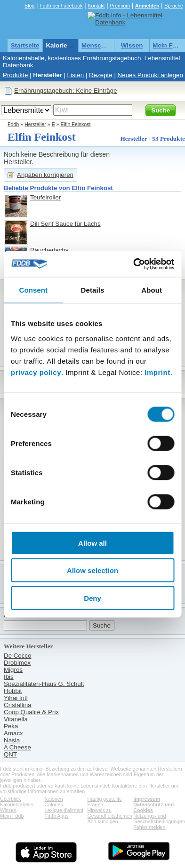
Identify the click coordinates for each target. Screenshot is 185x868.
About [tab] (152, 290)
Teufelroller (45, 197)
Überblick (10, 799)
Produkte (15, 75)
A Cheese (17, 747)
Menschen (97, 45)
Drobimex (17, 663)
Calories (54, 804)
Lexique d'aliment (64, 810)
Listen (76, 75)
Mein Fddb (168, 45)
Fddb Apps (57, 816)
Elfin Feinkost (76, 124)
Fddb (13, 124)
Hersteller (48, 75)
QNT (10, 754)
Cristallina (18, 705)
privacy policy (36, 372)
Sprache (174, 6)
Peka (11, 726)
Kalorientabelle (68, 45)
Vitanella (16, 719)
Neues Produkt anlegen (150, 75)
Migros (13, 670)
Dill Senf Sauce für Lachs (65, 224)
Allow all (92, 543)
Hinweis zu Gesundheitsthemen (110, 813)
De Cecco (18, 656)
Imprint (157, 372)
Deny (92, 598)
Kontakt (96, 6)
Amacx (13, 733)
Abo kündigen (103, 821)
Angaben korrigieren (45, 175)
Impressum (147, 799)
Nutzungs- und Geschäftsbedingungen (159, 819)
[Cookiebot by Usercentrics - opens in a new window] (133, 264)
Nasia (12, 740)
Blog (29, 6)
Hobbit (13, 691)
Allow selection (92, 570)
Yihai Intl (16, 698)
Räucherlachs (49, 250)
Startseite (25, 45)
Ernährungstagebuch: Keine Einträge (66, 91)
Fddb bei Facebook (61, 6)
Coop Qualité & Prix (31, 712)
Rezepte (101, 75)
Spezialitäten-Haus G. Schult (44, 684)
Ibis (9, 677)
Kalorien (54, 799)
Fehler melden (149, 827)
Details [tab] (93, 290)
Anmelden (147, 6)
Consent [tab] (33, 290)
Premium (120, 6)
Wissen (132, 45)
